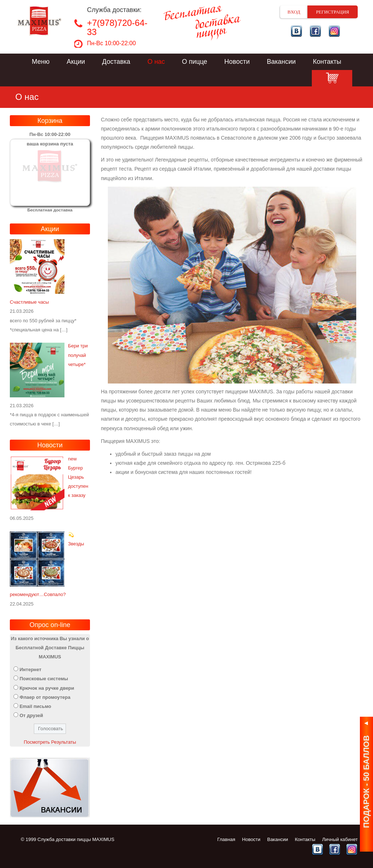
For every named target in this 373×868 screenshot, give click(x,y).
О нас (156, 62)
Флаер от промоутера (45, 697)
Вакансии (281, 62)
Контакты (327, 62)
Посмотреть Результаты (50, 742)
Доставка (116, 62)
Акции (76, 62)
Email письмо (36, 706)
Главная (226, 839)
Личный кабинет (340, 839)
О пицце (195, 62)
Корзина (332, 78)
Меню (41, 62)
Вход (294, 12)
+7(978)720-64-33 (117, 27)
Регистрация (332, 12)
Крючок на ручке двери (47, 688)
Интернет (31, 670)
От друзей (32, 715)
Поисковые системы (44, 679)
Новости (237, 62)
